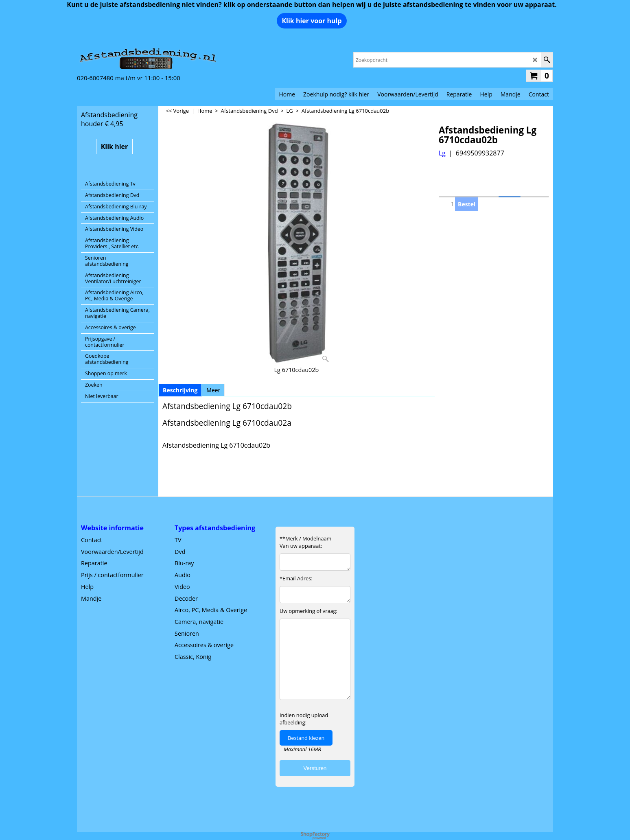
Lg (442, 153)
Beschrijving (180, 390)
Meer (213, 390)
